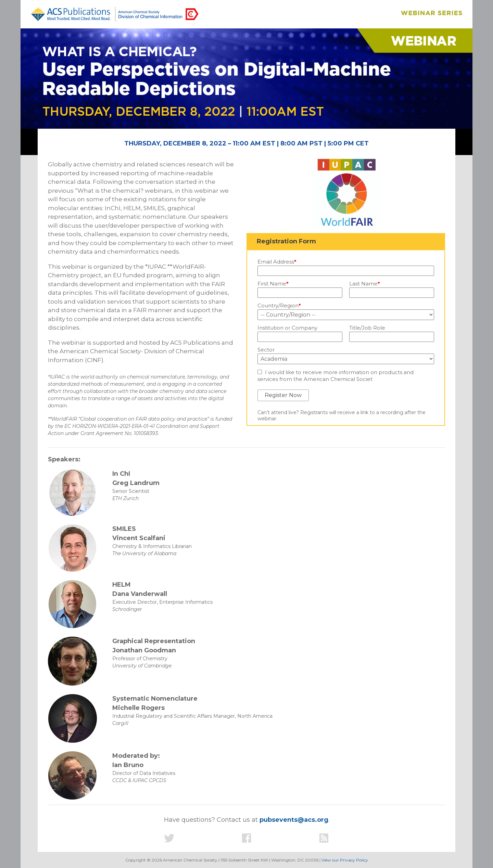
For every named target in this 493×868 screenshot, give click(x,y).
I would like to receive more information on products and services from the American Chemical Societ (336, 376)
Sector (266, 350)
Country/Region (279, 306)
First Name (273, 284)
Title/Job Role (367, 328)
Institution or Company (287, 328)
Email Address (277, 262)
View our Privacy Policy (345, 860)
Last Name (365, 284)
